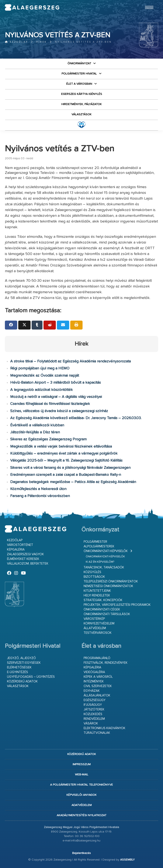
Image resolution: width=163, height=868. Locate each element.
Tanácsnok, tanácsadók (104, 567)
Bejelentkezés (81, 853)
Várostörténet (20, 545)
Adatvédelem (82, 805)
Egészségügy (95, 700)
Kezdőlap (16, 42)
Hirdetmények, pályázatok (81, 104)
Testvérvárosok (98, 633)
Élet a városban (79, 84)
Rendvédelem (94, 719)
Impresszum (82, 764)
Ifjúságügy (93, 705)
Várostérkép (94, 619)
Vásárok (91, 724)
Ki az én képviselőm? (100, 562)
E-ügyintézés (18, 672)
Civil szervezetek (98, 686)
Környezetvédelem (99, 624)
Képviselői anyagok (81, 795)
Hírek (41, 42)
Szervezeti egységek (24, 663)
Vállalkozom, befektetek (28, 564)
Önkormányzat (79, 63)
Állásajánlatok (97, 695)
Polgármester (95, 542)
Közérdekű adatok (22, 681)
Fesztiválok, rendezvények (106, 663)
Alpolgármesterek (99, 546)
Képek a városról (98, 677)
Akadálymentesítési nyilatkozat (81, 815)
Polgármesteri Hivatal (79, 74)
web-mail (82, 775)
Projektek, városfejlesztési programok (117, 605)
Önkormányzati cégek (102, 609)
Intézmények (94, 681)
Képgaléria (16, 550)
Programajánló (97, 658)
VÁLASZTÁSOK (81, 114)
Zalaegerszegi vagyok (25, 554)
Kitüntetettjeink (97, 591)
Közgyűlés (92, 572)
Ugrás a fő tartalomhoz (148, 2)
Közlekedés (93, 714)
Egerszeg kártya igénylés (82, 94)
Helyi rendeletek (97, 595)
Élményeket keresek (23, 559)
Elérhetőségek (19, 667)
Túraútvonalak (97, 733)
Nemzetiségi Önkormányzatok (108, 586)
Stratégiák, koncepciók (103, 600)
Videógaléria (94, 672)
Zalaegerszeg (32, 7)
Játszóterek (94, 709)
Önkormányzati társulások (107, 614)
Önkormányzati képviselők (106, 551)
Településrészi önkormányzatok (111, 581)
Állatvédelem (95, 628)
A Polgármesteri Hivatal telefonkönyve (81, 785)
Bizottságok (94, 577)
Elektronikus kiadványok (105, 728)
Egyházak (92, 691)
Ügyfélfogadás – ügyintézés (31, 677)
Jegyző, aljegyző (21, 658)
